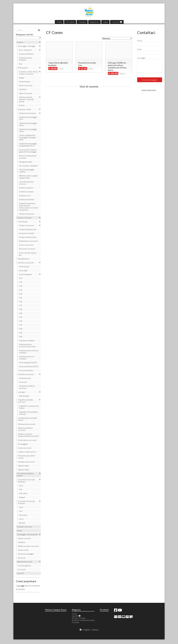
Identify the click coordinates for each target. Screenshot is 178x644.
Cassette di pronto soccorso (26, 183)
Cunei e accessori (25, 448)
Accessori (23, 382)
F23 (21, 290)
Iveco (21, 519)
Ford (21, 486)
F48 (21, 329)
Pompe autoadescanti (28, 229)
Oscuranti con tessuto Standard (26, 481)
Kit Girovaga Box (24, 566)
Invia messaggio (150, 80)
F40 (21, 321)
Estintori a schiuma (26, 192)
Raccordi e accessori (27, 249)
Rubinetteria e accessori (28, 241)
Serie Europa (24, 266)
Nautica (20, 42)
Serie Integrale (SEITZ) (28, 363)
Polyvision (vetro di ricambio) (26, 358)
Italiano (95, 630)
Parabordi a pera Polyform (26, 59)
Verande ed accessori (26, 462)
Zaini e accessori (24, 538)
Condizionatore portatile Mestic (27, 419)
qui (23, 586)
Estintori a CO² (25, 196)
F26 (21, 302)
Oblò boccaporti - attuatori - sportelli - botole (27, 99)
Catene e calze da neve (27, 452)
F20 (21, 286)
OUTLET (20, 573)
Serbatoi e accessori (26, 374)
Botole (22, 105)
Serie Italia (23, 270)
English (87, 630)
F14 (21, 278)
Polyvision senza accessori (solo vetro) (27, 345)
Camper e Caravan (24, 218)
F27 (21, 305)
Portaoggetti (23, 444)
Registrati (94, 22)
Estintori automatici (27, 199)
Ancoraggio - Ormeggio (27, 46)
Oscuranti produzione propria (25, 474)
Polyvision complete (27, 340)
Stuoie (20, 530)
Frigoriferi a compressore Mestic (29, 407)
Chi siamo (70, 22)
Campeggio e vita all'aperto (27, 534)
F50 (21, 333)
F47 (21, 325)
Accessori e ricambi (27, 233)
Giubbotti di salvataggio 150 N (28, 130)
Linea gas (21, 392)
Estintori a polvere (26, 188)
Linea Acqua (23, 222)
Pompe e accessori (26, 225)
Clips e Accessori (26, 93)
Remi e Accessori (26, 85)
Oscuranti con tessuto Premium (26, 502)
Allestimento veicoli (25, 562)
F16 (21, 282)
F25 (21, 298)
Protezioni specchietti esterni (26, 457)
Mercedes (23, 493)
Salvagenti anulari (26, 162)
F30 (21, 313)
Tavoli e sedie (23, 550)
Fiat (21, 489)
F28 (21, 309)
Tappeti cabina (23, 469)
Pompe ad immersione (28, 237)
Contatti (82, 22)
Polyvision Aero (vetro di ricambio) (28, 352)
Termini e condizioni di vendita (83, 620)
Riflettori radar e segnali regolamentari (28, 177)
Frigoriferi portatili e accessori (26, 401)
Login (105, 22)
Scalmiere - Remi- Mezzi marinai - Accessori (28, 73)
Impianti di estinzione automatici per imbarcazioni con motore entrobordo (29, 207)
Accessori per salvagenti (28, 166)
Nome (140, 41)
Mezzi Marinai (24, 82)
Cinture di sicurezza (27, 214)
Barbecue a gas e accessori (28, 546)
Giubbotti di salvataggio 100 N (28, 124)
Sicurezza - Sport (24, 109)
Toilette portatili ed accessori (25, 429)
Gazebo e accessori (25, 527)
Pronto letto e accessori (27, 440)
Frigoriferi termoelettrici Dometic (28, 413)
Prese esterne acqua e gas (28, 254)
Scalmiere (23, 89)
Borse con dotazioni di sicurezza (28, 157)
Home (59, 22)
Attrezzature (23, 68)
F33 (21, 317)
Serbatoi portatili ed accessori (27, 387)
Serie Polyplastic (25, 274)
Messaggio (141, 58)
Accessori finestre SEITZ (29, 366)
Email (139, 49)
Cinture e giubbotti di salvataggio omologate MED (28, 137)
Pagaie (22, 78)
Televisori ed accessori (27, 424)
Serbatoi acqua (25, 378)
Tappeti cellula (23, 466)
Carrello (117, 22)
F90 (21, 337)
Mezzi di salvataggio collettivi (27, 171)
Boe (21, 64)
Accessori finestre (26, 370)
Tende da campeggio (26, 554)
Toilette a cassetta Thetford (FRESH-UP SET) (28, 435)
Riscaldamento (24, 259)
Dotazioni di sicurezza (27, 113)
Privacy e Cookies (79, 618)
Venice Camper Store (149, 90)
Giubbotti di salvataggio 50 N (28, 118)
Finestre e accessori (26, 263)
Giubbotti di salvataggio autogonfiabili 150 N (28, 145)
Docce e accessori (26, 245)
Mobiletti (22, 542)
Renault (22, 497)
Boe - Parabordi (25, 50)
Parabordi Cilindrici (26, 54)
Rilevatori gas (24, 396)
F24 (21, 294)
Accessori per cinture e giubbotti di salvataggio (28, 151)
